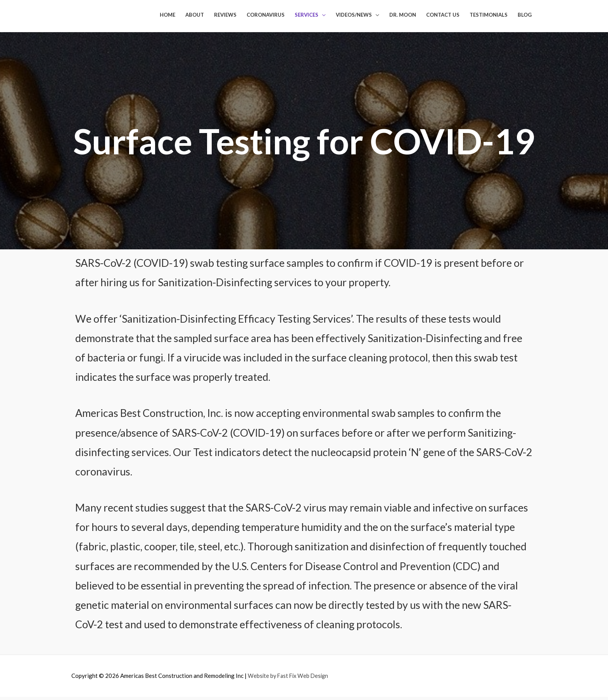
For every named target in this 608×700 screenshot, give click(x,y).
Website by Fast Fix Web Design (290, 679)
